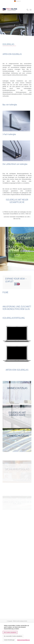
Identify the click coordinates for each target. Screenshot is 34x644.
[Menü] (31, 10)
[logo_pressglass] (14, 10)
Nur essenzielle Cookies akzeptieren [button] (13, 636)
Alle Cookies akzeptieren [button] (10, 632)
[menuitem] (17, 1)
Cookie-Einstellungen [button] (9, 640)
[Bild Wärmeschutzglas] (17, 393)
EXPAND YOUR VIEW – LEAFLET (16, 280)
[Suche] (27, 10)
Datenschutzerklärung (23, 640)
